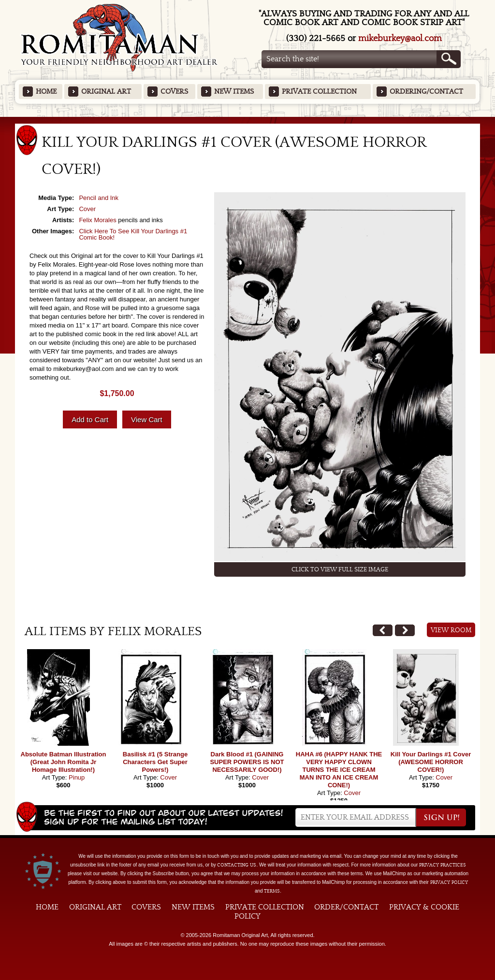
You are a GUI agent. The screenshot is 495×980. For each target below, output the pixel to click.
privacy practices (443, 865)
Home (46, 92)
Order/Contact (346, 907)
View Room (451, 630)
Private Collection (319, 92)
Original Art (106, 92)
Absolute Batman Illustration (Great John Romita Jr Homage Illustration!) (64, 762)
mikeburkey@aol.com (400, 38)
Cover (87, 209)
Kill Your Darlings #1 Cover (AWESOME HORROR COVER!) (431, 762)
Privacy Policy (449, 882)
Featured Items (248, 120)
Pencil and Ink (99, 198)
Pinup (77, 777)
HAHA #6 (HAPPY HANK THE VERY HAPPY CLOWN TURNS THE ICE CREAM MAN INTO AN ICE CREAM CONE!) (339, 770)
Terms (272, 891)
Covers (174, 92)
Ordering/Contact (426, 92)
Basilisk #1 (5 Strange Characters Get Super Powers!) (155, 762)
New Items (234, 92)
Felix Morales (97, 220)
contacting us (237, 865)
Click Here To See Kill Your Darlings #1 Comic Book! (133, 234)
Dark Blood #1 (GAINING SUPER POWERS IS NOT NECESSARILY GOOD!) (247, 762)
